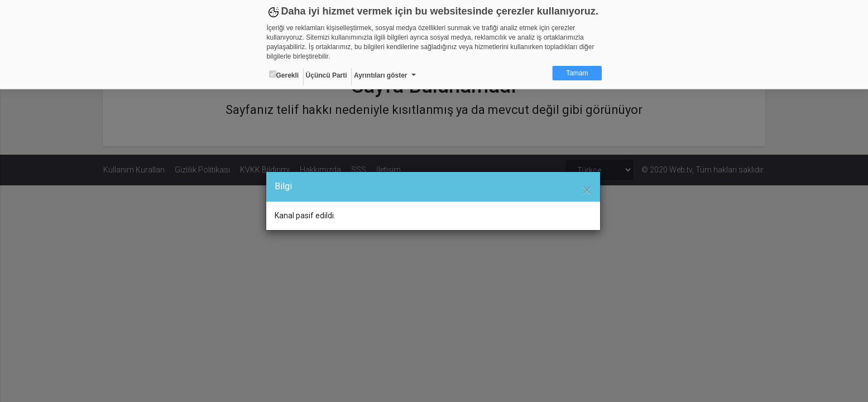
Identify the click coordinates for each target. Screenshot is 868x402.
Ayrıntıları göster (381, 75)
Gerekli (284, 75)
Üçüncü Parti (327, 75)
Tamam (577, 73)
